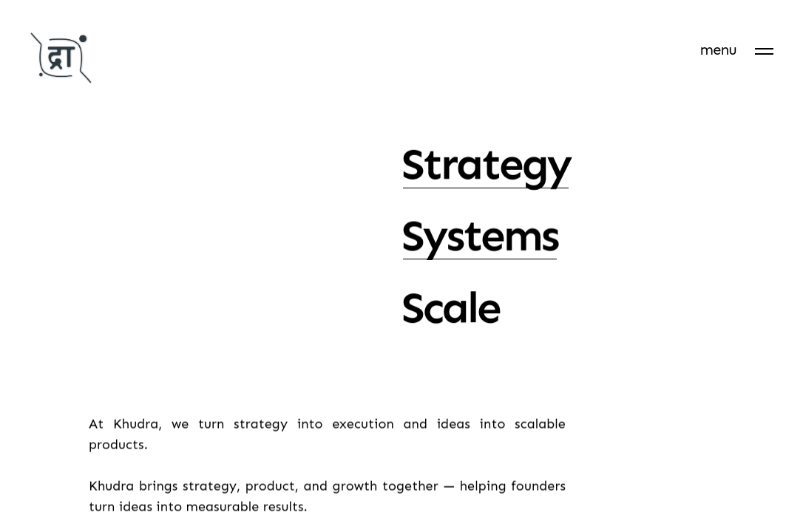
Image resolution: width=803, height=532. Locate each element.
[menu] (737, 50)
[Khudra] (61, 60)
